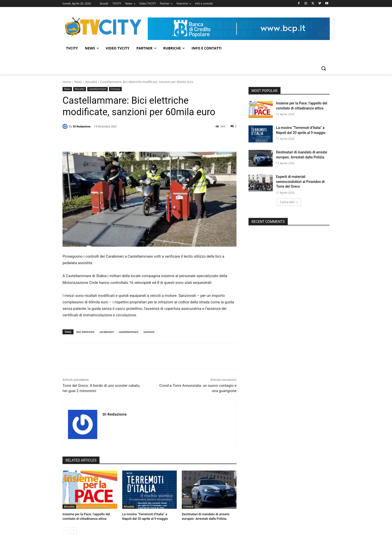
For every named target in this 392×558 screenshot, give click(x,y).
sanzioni (149, 332)
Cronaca (115, 89)
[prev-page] (66, 531)
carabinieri (107, 332)
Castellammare (97, 89)
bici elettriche (85, 332)
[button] (323, 68)
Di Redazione (82, 126)
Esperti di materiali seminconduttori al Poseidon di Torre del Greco (300, 182)
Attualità (91, 82)
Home (67, 82)
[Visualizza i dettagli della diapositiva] (239, 29)
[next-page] (74, 531)
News (78, 82)
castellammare (129, 332)
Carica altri (289, 202)
